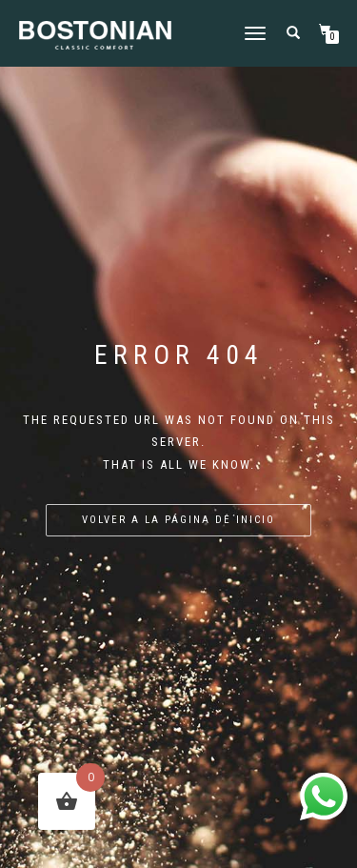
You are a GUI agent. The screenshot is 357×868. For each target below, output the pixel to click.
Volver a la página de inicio (178, 520)
